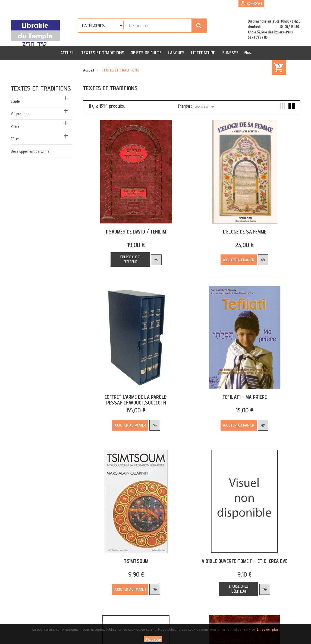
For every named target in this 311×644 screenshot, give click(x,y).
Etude (15, 101)
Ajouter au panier (233, 256)
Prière (15, 126)
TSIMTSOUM (134, 549)
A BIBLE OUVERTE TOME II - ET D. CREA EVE (238, 549)
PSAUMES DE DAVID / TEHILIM (134, 228)
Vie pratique (20, 114)
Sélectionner (205, 107)
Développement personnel (31, 151)
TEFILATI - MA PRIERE (238, 389)
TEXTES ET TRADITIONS (41, 88)
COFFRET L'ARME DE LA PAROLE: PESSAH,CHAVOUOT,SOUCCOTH (134, 392)
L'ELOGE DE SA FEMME (238, 228)
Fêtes (15, 139)
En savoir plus (268, 629)
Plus (247, 52)
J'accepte (153, 639)
